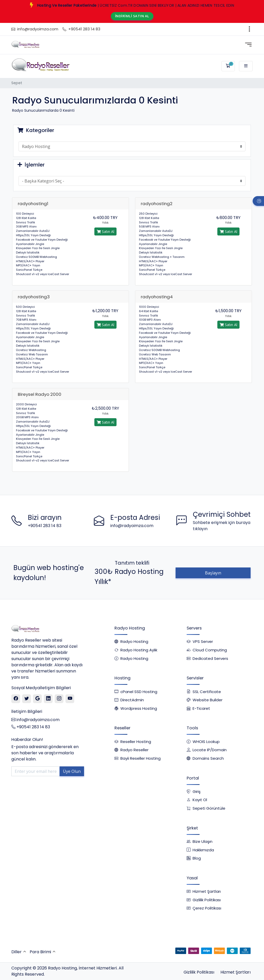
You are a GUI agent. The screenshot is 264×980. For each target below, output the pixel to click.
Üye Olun (72, 771)
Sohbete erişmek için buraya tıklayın (222, 526)
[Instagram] (59, 699)
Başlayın (213, 573)
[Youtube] (70, 699)
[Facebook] (16, 699)
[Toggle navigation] (249, 29)
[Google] (38, 699)
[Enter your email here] (36, 771)
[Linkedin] (48, 699)
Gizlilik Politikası (199, 972)
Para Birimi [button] (40, 952)
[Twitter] (27, 699)
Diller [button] (16, 952)
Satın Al (105, 231)
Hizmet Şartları (236, 972)
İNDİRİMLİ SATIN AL (132, 16)
